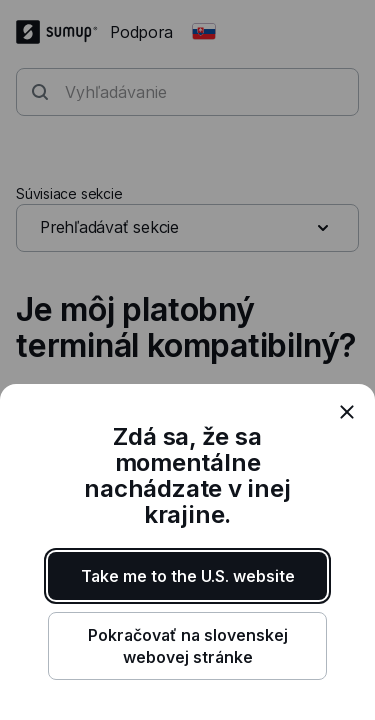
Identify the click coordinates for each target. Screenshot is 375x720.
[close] (347, 412)
